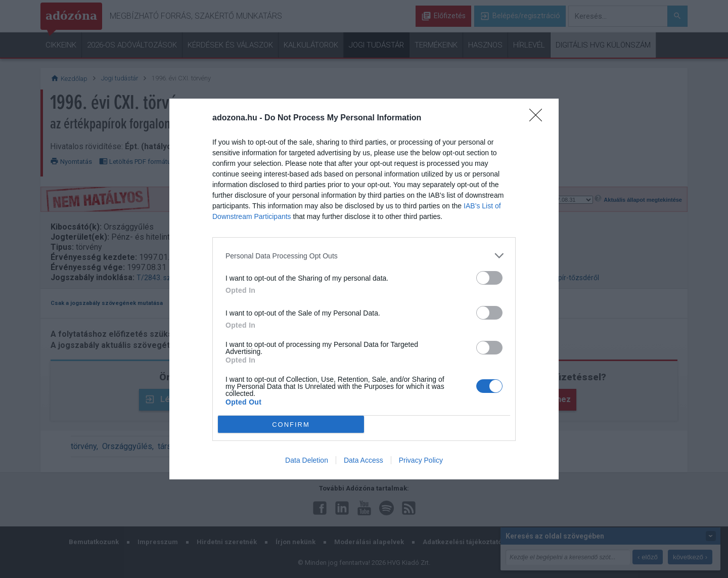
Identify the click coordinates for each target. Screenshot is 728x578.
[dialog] (364, 289)
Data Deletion (307, 460)
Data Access (363, 460)
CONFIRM (291, 425)
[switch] (489, 278)
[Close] (539, 118)
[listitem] (364, 256)
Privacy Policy (421, 460)
